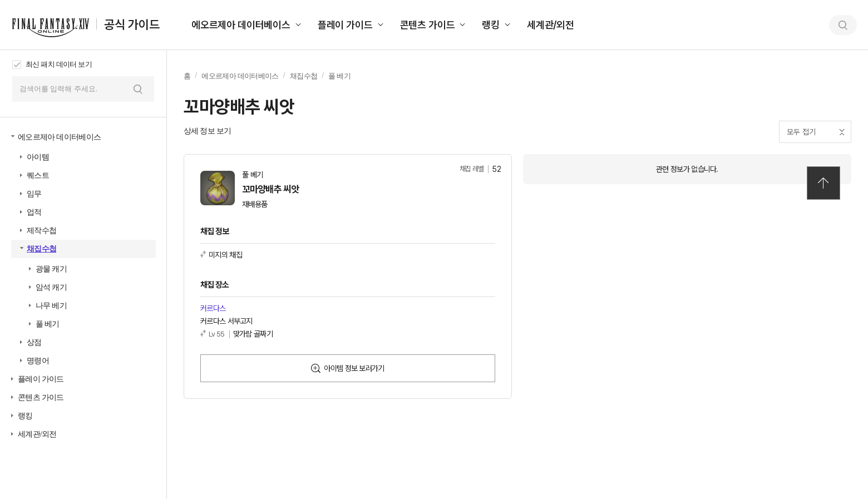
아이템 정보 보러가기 (354, 368)
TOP (823, 183)
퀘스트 (38, 176)
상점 (34, 342)
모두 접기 (801, 132)
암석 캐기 (51, 287)
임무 (34, 194)
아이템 (38, 157)
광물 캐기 (51, 269)
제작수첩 (41, 231)
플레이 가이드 (345, 25)
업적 (34, 212)
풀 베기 (48, 324)
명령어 (38, 361)
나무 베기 (51, 306)
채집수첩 (41, 249)
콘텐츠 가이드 (428, 25)
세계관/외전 (551, 25)
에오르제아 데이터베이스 (241, 25)
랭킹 (491, 25)
